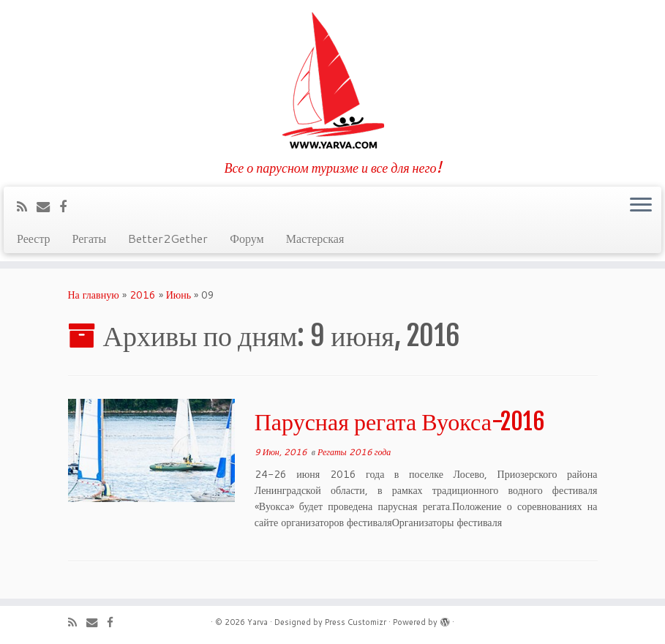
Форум (247, 238)
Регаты (90, 238)
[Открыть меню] (641, 206)
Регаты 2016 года (354, 452)
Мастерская (315, 238)
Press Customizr (356, 622)
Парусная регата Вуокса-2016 (400, 422)
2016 (143, 295)
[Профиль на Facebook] (68, 206)
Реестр (34, 238)
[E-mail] (48, 206)
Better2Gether (168, 238)
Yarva (258, 622)
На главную (94, 295)
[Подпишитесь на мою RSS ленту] (27, 206)
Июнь (179, 295)
